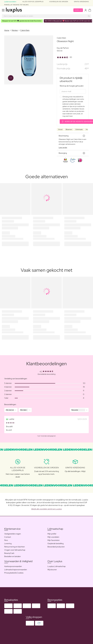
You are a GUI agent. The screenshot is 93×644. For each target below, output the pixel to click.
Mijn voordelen (53, 537)
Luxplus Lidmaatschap (57, 566)
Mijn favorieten (54, 540)
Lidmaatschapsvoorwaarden (16, 570)
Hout (88, 129)
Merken (15, 30)
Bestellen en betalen (13, 556)
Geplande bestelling (55, 543)
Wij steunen (52, 570)
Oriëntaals (79, 129)
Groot (60, 129)
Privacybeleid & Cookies (14, 573)
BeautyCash (9, 553)
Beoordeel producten (56, 547)
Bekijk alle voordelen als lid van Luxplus (47, 509)
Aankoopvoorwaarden (13, 566)
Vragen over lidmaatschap (15, 550)
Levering (8, 543)
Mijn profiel (52, 534)
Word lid (78, 10)
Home (7, 30)
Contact (8, 537)
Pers (6, 540)
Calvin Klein (25, 30)
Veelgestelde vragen (13, 534)
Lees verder (63, 147)
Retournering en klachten (15, 547)
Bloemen (69, 129)
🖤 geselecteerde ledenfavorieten (22, 21)
